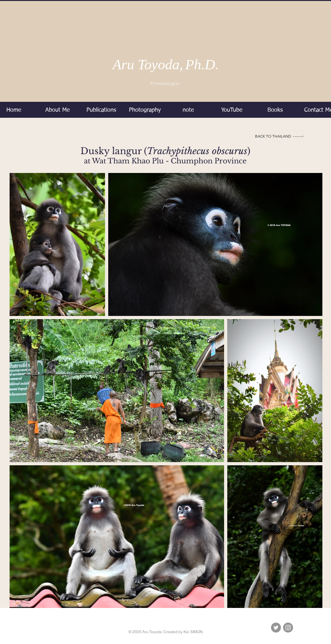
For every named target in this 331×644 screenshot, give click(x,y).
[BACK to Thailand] (280, 136)
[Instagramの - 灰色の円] (288, 628)
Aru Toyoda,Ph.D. (166, 64)
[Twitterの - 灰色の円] (276, 628)
